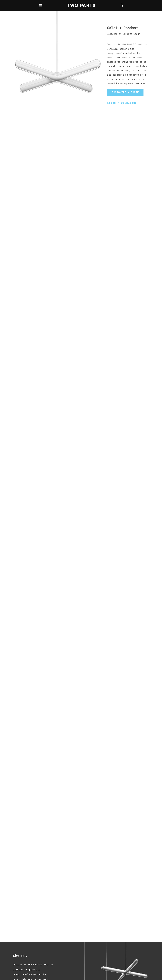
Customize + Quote (125, 92)
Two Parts (81, 5)
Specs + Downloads (122, 103)
